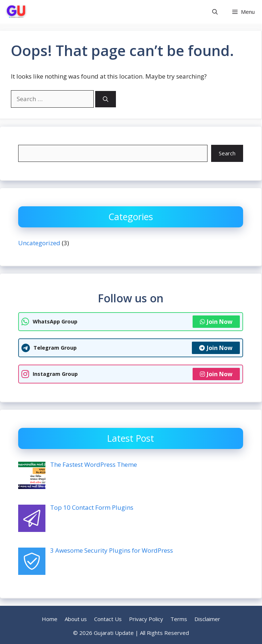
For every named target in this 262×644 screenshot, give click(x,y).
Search (227, 153)
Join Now (216, 322)
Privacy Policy (146, 619)
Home (50, 619)
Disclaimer (207, 619)
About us (76, 619)
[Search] (106, 99)
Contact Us (108, 619)
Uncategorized (39, 243)
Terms (179, 619)
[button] (215, 12)
